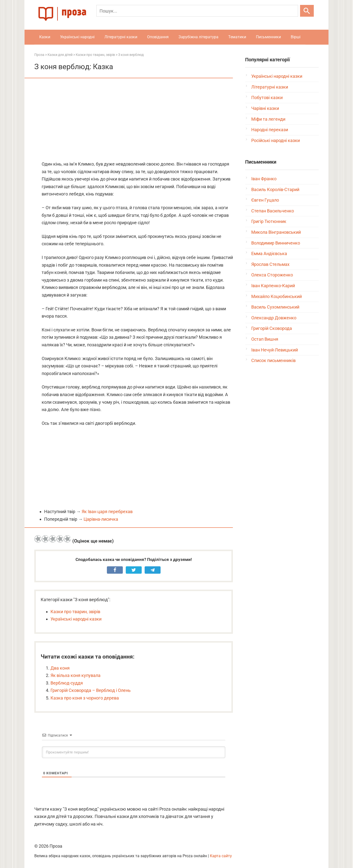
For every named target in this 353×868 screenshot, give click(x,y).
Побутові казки (267, 97)
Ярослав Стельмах (270, 264)
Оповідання (158, 37)
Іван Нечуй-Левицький (275, 350)
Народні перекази (270, 130)
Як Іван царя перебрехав (107, 512)
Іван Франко (264, 179)
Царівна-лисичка (101, 519)
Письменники (268, 37)
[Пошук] (197, 11)
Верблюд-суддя (67, 683)
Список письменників (273, 360)
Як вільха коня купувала (76, 675)
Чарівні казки (265, 108)
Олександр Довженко (274, 318)
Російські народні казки (276, 140)
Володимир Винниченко (276, 243)
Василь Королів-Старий (275, 189)
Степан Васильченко (273, 211)
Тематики (237, 37)
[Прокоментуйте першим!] (134, 752)
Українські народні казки (76, 619)
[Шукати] (307, 11)
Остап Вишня (265, 339)
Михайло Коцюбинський (277, 296)
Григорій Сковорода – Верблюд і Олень (91, 690)
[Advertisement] (134, 120)
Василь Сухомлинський (275, 307)
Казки (45, 37)
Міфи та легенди (268, 119)
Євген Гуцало (265, 200)
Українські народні (77, 37)
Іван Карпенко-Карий (273, 286)
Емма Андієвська (269, 253)
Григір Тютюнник (269, 221)
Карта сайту (221, 856)
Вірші (296, 37)
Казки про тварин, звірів (75, 612)
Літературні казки (121, 37)
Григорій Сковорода (272, 328)
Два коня (60, 668)
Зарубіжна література (198, 37)
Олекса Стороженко (272, 275)
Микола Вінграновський (276, 232)
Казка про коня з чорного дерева (85, 698)
